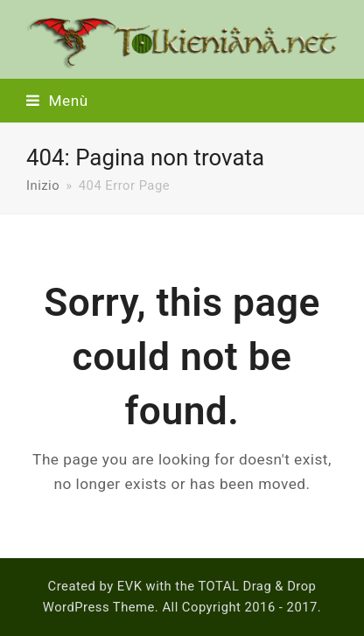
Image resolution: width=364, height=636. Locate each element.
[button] (57, 101)
